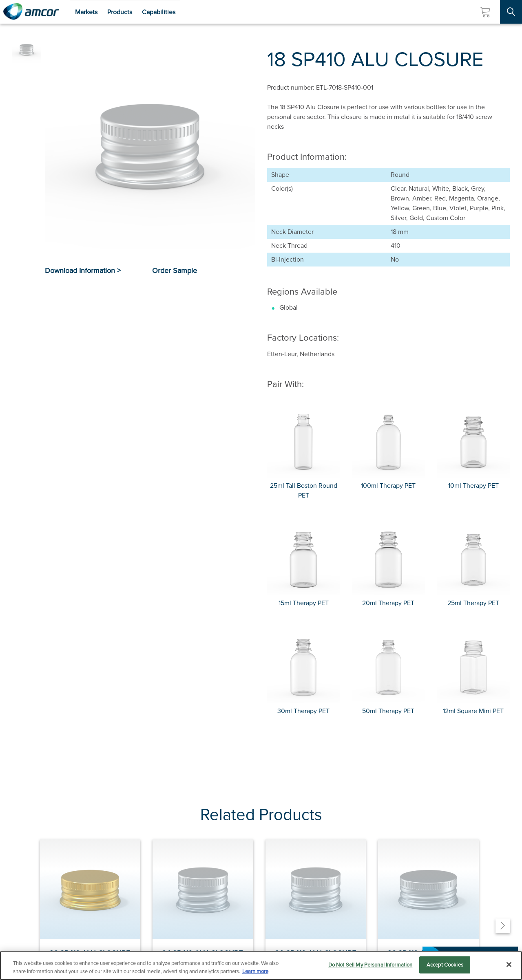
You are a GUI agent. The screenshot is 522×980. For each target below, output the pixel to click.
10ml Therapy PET (473, 486)
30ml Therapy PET (303, 711)
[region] (261, 966)
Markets (86, 12)
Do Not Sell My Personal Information (370, 965)
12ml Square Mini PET (473, 711)
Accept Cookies (445, 965)
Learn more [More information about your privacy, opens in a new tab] (255, 971)
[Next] (503, 926)
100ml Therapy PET (388, 486)
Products (120, 12)
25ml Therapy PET (473, 603)
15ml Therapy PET (304, 603)
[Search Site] (511, 12)
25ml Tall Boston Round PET (304, 490)
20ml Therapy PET (388, 603)
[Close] (509, 965)
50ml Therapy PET (388, 711)
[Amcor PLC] (31, 12)
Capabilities (159, 12)
